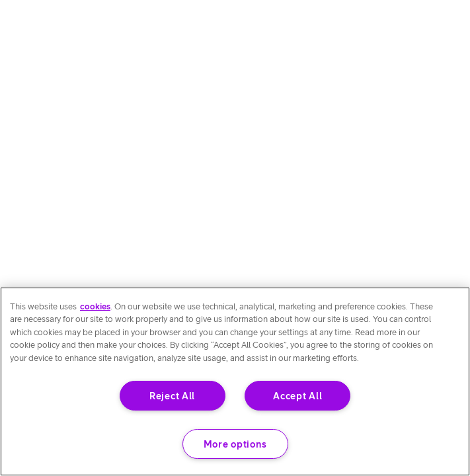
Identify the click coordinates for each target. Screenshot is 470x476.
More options (235, 444)
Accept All (297, 396)
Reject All (172, 396)
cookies (95, 306)
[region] (235, 381)
